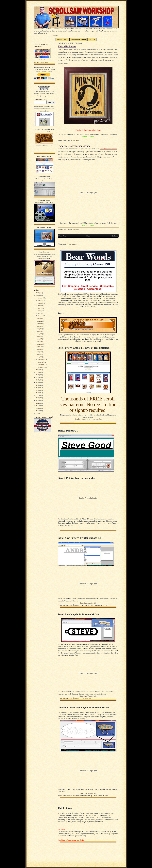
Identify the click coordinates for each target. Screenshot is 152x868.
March (40, 303)
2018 (38, 393)
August (40, 316)
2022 (38, 403)
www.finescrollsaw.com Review (74, 146)
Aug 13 (40, 334)
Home (88, 236)
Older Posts (114, 236)
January (40, 298)
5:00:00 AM (76, 140)
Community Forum (78, 39)
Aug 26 (40, 352)
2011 (38, 375)
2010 (38, 372)
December (41, 367)
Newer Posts (62, 236)
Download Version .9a (88, 794)
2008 (38, 295)
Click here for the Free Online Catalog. (88, 419)
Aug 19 (40, 344)
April (40, 306)
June (39, 311)
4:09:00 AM (76, 229)
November (41, 365)
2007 (38, 293)
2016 (38, 388)
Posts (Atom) (72, 244)
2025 (38, 411)
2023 (38, 406)
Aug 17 (40, 339)
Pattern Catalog (63, 39)
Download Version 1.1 (88, 603)
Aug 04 (40, 324)
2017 (38, 390)
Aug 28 (40, 354)
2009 (38, 370)
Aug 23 (40, 347)
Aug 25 (40, 349)
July (39, 313)
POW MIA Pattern (67, 47)
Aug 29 (40, 357)
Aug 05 (40, 326)
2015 (38, 385)
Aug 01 (40, 318)
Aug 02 (40, 321)
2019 (38, 395)
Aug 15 (40, 336)
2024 (38, 408)
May (39, 308)
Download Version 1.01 (88, 696)
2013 (38, 380)
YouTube (92, 39)
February (41, 300)
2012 (38, 377)
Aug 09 (40, 329)
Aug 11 (40, 331)
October (41, 362)
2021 (38, 400)
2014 (38, 382)
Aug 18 (40, 341)
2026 (38, 413)
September (41, 359)
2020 (38, 398)
